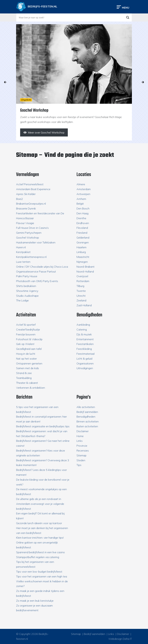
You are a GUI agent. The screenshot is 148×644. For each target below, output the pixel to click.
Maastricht (83, 257)
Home (80, 436)
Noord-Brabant (85, 267)
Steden (81, 460)
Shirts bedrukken (26, 286)
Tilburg (80, 286)
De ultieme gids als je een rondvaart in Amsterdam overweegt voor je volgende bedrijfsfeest (40, 504)
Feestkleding (84, 349)
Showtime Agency (27, 291)
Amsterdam (84, 189)
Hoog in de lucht (26, 354)
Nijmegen (82, 262)
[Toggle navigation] (123, 7)
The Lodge (22, 300)
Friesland (82, 233)
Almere (81, 184)
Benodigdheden (86, 417)
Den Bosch (83, 208)
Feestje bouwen (26, 334)
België (80, 204)
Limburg (81, 252)
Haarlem (81, 247)
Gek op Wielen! (25, 344)
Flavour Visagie (25, 223)
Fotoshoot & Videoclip (29, 339)
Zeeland (81, 300)
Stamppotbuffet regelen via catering (38, 557)
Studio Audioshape (27, 296)
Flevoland (82, 228)
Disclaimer (83, 431)
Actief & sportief (26, 325)
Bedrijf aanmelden (87, 412)
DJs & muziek (84, 334)
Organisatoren (85, 363)
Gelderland (83, 238)
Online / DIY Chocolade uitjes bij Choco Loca (42, 267)
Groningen (83, 242)
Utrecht (81, 296)
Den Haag (82, 213)
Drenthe (81, 218)
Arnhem (81, 199)
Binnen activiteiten (88, 421)
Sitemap (81, 455)
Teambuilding (24, 378)
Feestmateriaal (85, 354)
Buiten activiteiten (87, 426)
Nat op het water (26, 359)
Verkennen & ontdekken (31, 388)
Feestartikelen (85, 344)
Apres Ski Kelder (26, 194)
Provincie (82, 446)
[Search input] (71, 17)
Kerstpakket (23, 252)
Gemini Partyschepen (29, 233)
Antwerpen (83, 194)
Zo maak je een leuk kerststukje (35, 601)
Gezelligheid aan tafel (29, 349)
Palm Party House (27, 276)
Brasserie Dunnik (26, 208)
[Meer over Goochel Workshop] (44, 132)
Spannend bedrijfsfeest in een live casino (40, 552)
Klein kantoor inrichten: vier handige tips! (40, 538)
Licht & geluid (84, 359)
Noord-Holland (85, 271)
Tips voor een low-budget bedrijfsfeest (39, 572)
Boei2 (20, 199)
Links (80, 441)
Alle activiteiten (86, 407)
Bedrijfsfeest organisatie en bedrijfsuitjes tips (43, 426)
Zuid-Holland (84, 305)
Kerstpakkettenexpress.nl (31, 257)
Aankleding (83, 325)
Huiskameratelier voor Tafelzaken (36, 242)
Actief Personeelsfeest (30, 184)
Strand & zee (24, 373)
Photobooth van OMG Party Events (37, 281)
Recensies (83, 451)
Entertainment (85, 339)
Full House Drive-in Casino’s (32, 228)
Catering (82, 329)
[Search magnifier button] (128, 17)
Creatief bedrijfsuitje (28, 329)
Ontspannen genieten (29, 363)
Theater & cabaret (27, 383)
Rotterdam (83, 281)
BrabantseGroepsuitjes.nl (31, 204)
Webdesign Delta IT (120, 639)
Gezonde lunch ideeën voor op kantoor (39, 523)
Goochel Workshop (28, 238)
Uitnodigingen (85, 368)
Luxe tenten (23, 262)
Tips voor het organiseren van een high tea (42, 576)
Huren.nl (21, 247)
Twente (81, 291)
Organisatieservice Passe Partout (36, 271)
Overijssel (82, 276)
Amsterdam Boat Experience (33, 189)
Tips (79, 465)
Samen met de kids (28, 368)
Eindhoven (83, 223)
